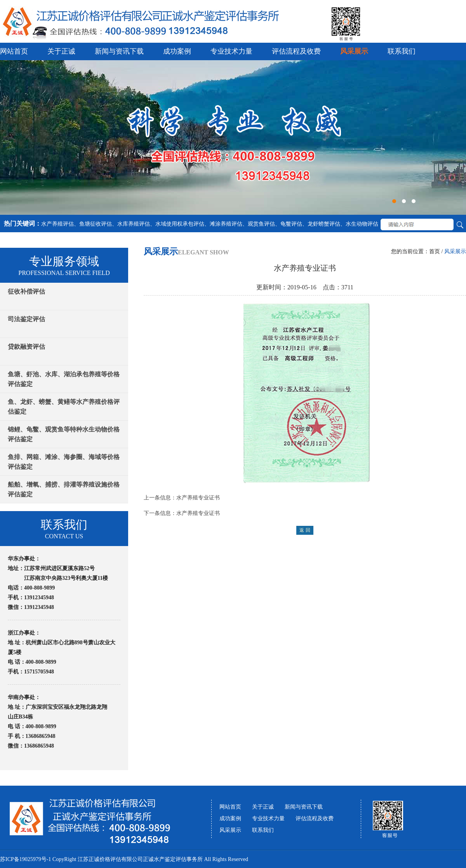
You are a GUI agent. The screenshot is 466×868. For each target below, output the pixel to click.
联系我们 (402, 51)
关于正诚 (61, 51)
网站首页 (14, 51)
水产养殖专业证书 (198, 498)
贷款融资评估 (26, 347)
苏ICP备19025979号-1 (25, 859)
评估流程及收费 (296, 51)
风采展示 (354, 51)
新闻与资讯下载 (119, 51)
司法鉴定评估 (26, 319)
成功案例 (177, 51)
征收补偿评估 (26, 291)
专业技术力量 (231, 51)
